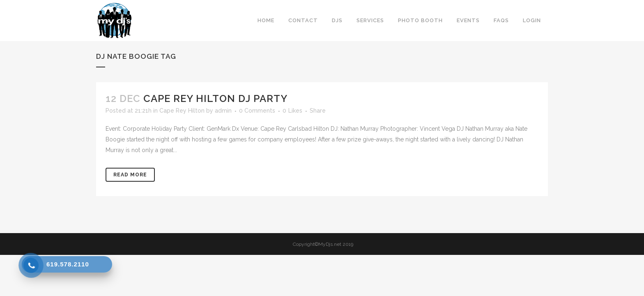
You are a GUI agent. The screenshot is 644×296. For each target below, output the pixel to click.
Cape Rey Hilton (182, 111)
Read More (130, 175)
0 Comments (257, 111)
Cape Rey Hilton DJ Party (215, 98)
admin (223, 111)
